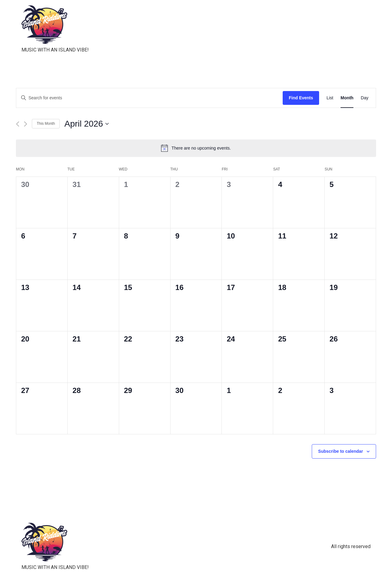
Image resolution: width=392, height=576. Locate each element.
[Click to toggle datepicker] (87, 124)
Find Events (301, 98)
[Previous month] (18, 124)
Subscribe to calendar (341, 451)
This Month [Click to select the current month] (46, 124)
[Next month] (26, 124)
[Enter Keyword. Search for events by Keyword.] (149, 98)
